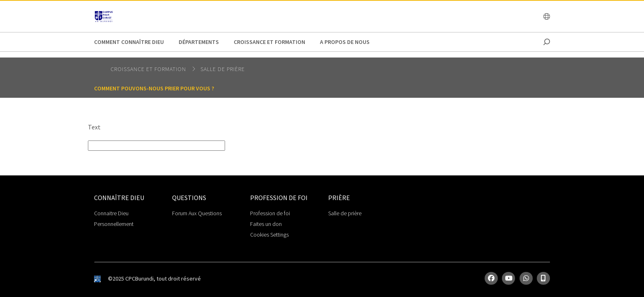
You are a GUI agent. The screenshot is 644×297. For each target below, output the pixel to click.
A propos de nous (345, 42)
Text (94, 127)
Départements (199, 42)
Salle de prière (223, 69)
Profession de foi (270, 213)
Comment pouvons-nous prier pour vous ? (154, 88)
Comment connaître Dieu (129, 42)
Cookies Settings (269, 235)
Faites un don (266, 224)
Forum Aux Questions (197, 213)
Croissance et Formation (269, 42)
